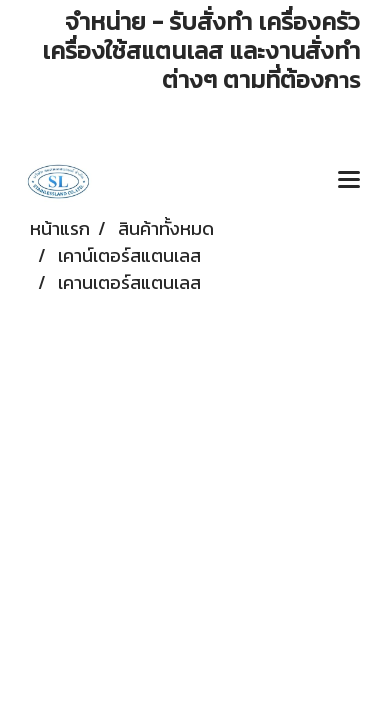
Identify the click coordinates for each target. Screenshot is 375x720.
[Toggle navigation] (349, 181)
